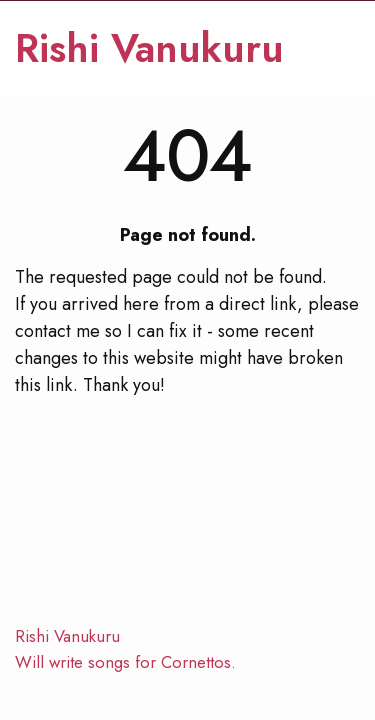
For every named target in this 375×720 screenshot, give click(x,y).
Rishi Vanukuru (149, 48)
